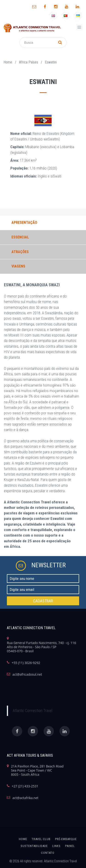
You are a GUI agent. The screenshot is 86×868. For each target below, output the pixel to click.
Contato (48, 853)
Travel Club (41, 839)
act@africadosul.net (27, 674)
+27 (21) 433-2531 (25, 786)
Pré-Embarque (66, 839)
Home (8, 62)
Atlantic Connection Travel (32, 711)
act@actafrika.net (25, 798)
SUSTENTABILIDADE (34, 846)
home (23, 839)
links (56, 846)
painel (70, 846)
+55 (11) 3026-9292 (26, 663)
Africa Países (29, 62)
